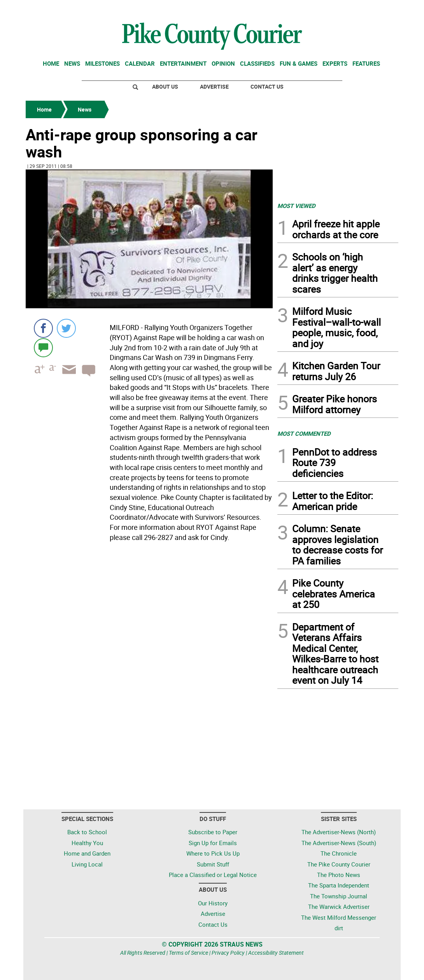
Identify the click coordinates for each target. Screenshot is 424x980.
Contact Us (267, 86)
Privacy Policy (228, 953)
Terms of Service (188, 953)
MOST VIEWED (296, 206)
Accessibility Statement (276, 953)
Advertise (214, 86)
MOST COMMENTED (304, 433)
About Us (165, 86)
